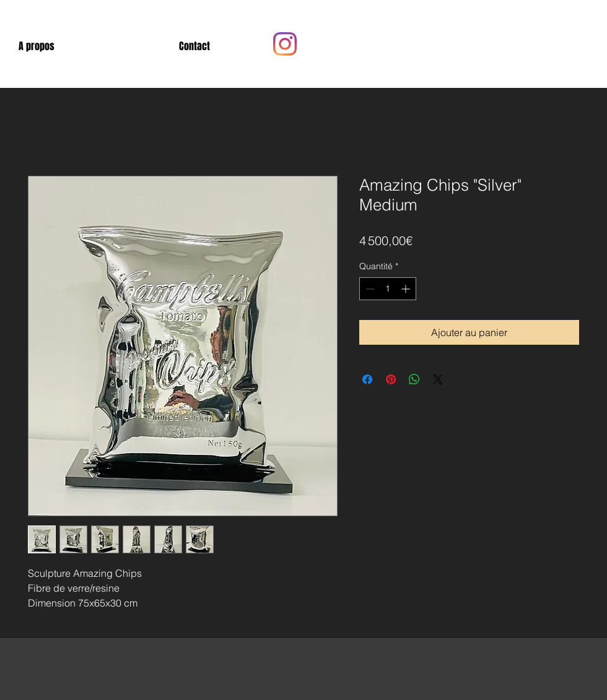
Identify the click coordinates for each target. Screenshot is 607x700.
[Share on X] (438, 379)
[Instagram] (285, 44)
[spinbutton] (388, 289)
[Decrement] (369, 289)
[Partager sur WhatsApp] (414, 379)
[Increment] (407, 289)
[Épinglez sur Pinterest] (391, 379)
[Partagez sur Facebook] (367, 379)
